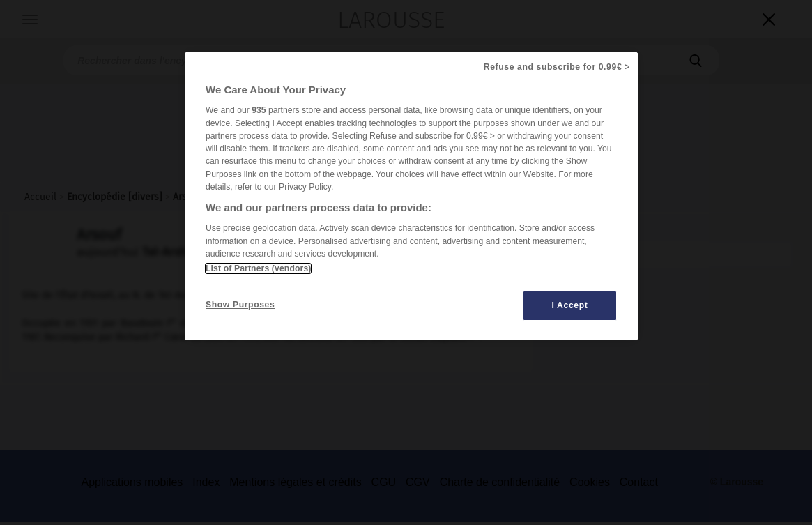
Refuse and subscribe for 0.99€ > (557, 67)
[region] (411, 196)
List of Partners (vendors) (258, 268)
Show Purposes (240, 305)
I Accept (570, 305)
